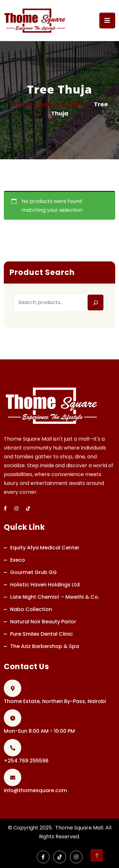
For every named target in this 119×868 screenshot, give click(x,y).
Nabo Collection (31, 609)
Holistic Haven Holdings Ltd (45, 585)
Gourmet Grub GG (33, 572)
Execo (18, 560)
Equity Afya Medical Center (45, 548)
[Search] (96, 303)
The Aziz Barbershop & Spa (45, 646)
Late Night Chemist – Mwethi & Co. (55, 597)
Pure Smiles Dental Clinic (42, 634)
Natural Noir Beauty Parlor (43, 622)
